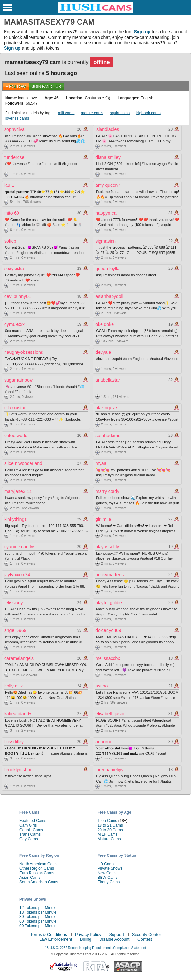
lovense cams (17, 118)
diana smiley (108, 157)
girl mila (103, 519)
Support (117, 934)
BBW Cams (108, 878)
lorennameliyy (109, 770)
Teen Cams (107, 821)
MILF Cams (108, 834)
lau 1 (9, 185)
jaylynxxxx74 (17, 575)
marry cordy (107, 491)
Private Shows (110, 868)
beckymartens (109, 575)
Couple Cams (31, 830)
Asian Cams (30, 878)
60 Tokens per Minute (38, 921)
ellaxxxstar (15, 408)
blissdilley (14, 742)
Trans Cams (30, 834)
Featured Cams (33, 821)
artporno (104, 742)
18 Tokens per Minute (38, 912)
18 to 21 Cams (110, 825)
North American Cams (38, 864)
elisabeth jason (110, 714)
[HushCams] (96, 12)
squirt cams (120, 113)
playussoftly (107, 547)
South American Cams (39, 882)
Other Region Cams (37, 868)
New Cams (107, 873)
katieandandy (18, 714)
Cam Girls (28, 825)
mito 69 (12, 213)
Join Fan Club (47, 87)
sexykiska (14, 269)
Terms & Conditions (49, 934)
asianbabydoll (109, 296)
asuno (101, 686)
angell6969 (15, 630)
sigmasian (106, 241)
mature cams (92, 113)
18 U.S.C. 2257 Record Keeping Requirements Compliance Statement (95, 948)
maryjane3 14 (18, 491)
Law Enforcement (56, 939)
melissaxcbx (108, 658)
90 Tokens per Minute (38, 926)
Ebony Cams (109, 882)
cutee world (16, 436)
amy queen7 (108, 185)
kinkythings (15, 519)
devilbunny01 (18, 296)
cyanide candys (20, 547)
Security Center (147, 934)
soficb (10, 241)
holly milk (14, 686)
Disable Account (114, 939)
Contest (145, 939)
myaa (101, 463)
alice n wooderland (23, 463)
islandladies (107, 129)
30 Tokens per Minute (38, 917)
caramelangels (19, 658)
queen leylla (107, 269)
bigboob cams (148, 113)
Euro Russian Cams (37, 873)
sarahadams (108, 436)
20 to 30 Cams (110, 830)
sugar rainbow (18, 380)
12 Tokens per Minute (38, 908)
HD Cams (106, 864)
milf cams (66, 113)
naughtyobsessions (24, 352)
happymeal (107, 213)
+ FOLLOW (16, 87)
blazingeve (106, 408)
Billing (86, 939)
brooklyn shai (18, 770)
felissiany (14, 603)
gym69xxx (14, 324)
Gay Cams (29, 839)
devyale (103, 352)
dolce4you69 (108, 630)
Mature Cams (109, 839)
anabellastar (108, 380)
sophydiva (14, 129)
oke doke (105, 324)
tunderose (14, 157)
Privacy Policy (88, 934)
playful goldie (109, 603)
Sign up (142, 32)
